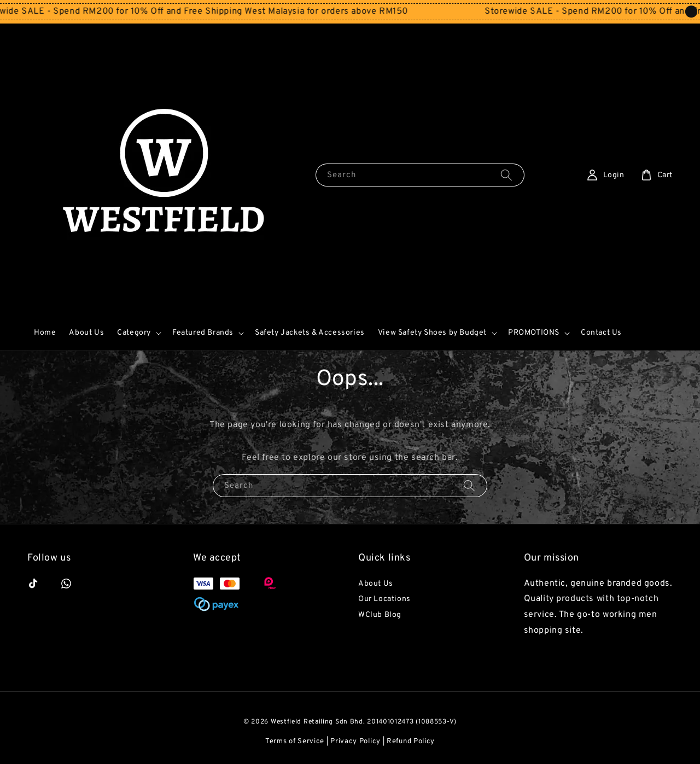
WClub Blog (380, 615)
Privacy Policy (355, 742)
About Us (86, 333)
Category (134, 333)
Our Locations (384, 599)
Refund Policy (411, 742)
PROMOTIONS (534, 333)
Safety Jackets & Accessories (310, 333)
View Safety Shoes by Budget (432, 333)
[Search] (506, 175)
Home (45, 333)
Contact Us (601, 333)
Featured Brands (203, 333)
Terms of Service (295, 742)
